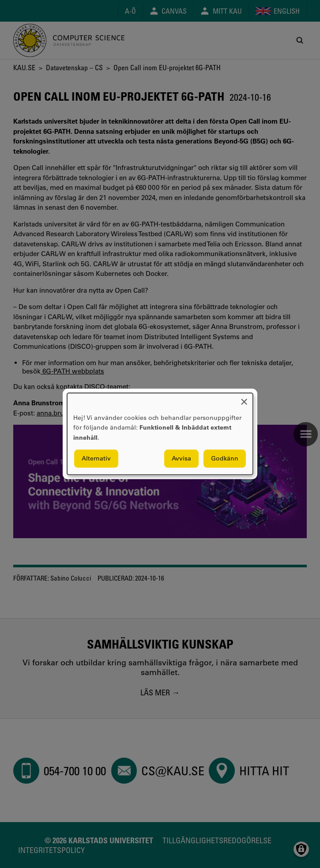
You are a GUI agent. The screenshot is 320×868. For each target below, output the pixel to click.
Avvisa (181, 459)
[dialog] (160, 434)
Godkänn (225, 459)
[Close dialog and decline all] (244, 398)
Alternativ (96, 459)
